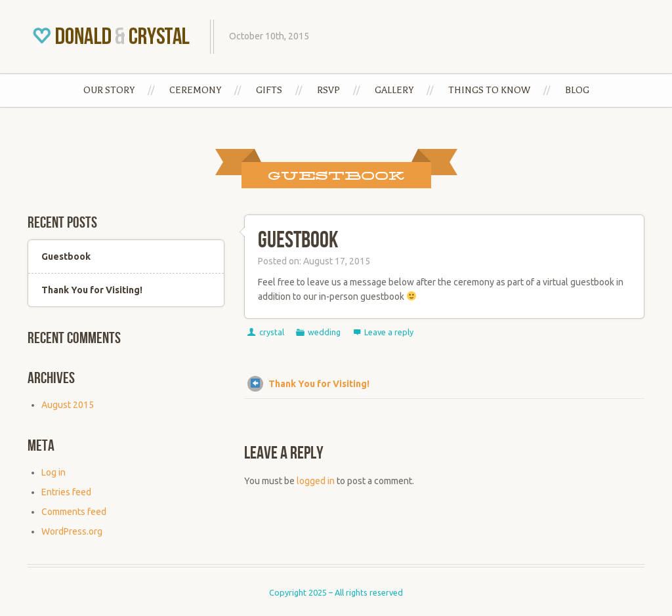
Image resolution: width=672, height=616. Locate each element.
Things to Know (489, 90)
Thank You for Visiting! (308, 384)
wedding (324, 332)
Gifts (269, 90)
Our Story (109, 90)
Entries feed (66, 492)
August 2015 (68, 405)
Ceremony (195, 90)
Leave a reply (389, 332)
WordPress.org (72, 531)
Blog (577, 90)
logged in (316, 481)
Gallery (394, 90)
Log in (53, 472)
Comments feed (74, 512)
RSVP (328, 90)
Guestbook (298, 240)
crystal (272, 332)
